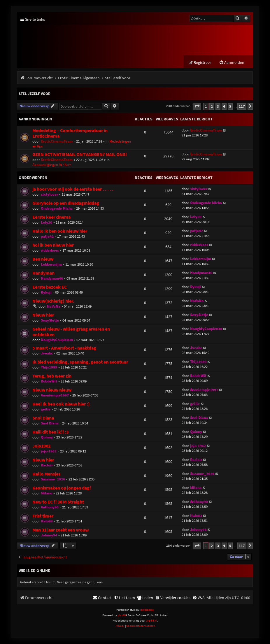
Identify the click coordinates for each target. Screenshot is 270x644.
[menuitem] (232, 63)
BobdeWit (49, 381)
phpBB (122, 616)
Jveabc (47, 353)
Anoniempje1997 (55, 395)
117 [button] (242, 107)
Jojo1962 (41, 446)
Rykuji (46, 293)
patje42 (47, 237)
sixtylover (49, 195)
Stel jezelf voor (35, 94)
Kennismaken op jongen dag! (62, 488)
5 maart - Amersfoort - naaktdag (64, 348)
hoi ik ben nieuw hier (53, 245)
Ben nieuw (43, 259)
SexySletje (50, 321)
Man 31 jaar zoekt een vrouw (61, 530)
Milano (47, 493)
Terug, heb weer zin (52, 376)
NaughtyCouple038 (57, 340)
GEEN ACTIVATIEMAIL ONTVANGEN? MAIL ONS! (80, 155)
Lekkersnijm (51, 265)
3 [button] (218, 107)
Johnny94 (49, 535)
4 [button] (224, 107)
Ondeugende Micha (57, 209)
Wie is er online (34, 571)
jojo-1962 (49, 451)
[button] (197, 107)
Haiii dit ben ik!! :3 (50, 432)
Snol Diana (43, 418)
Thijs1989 (49, 367)
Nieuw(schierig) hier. (53, 301)
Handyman (43, 273)
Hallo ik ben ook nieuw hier (60, 231)
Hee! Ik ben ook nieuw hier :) (61, 404)
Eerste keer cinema (51, 217)
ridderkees (50, 251)
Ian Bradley (147, 610)
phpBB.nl (151, 621)
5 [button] (230, 107)
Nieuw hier (43, 315)
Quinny (47, 437)
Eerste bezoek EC (50, 287)
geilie (46, 409)
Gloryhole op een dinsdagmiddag (66, 203)
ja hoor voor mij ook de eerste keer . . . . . (73, 189)
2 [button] (212, 107)
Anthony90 (50, 507)
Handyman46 (52, 279)
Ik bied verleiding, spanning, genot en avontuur (80, 362)
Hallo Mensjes (46, 474)
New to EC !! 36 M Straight (58, 502)
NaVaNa (54, 307)
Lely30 (47, 223)
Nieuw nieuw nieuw (52, 390)
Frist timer (43, 516)
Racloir (47, 465)
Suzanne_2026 (53, 479)
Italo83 (47, 521)
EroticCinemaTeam (57, 142)
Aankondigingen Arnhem (52, 165)
